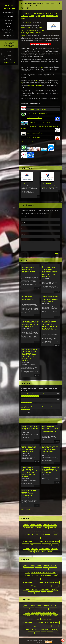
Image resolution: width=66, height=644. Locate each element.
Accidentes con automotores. (37, 109)
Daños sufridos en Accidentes (8, 17)
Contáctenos (8, 38)
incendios (34, 548)
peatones (31, 552)
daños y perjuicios (36, 545)
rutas (45, 528)
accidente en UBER (29, 535)
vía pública (27, 548)
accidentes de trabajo (26, 34)
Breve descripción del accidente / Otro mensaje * (33, 240)
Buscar (59, 3)
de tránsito (26, 27)
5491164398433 (51, 14)
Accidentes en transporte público (40, 122)
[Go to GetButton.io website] (63, 643)
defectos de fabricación (50, 524)
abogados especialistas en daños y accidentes (47, 541)
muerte (26, 524)
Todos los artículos (25, 509)
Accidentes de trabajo (34, 137)
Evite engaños (47, 183)
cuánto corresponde (27, 541)
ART (37, 535)
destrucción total (29, 528)
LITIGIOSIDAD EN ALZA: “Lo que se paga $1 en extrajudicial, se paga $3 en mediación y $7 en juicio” (50, 450)
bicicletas (54, 548)
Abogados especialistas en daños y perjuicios (43, 531)
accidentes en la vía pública (34, 32)
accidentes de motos (46, 535)
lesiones (37, 538)
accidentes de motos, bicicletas (33, 29)
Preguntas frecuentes (8, 35)
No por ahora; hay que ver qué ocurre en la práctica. (34, 400)
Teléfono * (23, 234)
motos (43, 552)
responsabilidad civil (36, 524)
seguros (50, 552)
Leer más (37, 288)
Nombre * (23, 217)
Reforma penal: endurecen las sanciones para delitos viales (30, 298)
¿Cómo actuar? (8, 21)
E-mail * (23, 223)
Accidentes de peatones (35, 118)
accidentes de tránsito (47, 538)
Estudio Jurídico (29, 22)
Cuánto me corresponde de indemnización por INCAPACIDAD (8, 31)
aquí (43, 13)
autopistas (39, 528)
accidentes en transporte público (29, 31)
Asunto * (23, 228)
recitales (55, 545)
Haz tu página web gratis (40, 642)
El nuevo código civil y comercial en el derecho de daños (30, 428)
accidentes (26, 545)
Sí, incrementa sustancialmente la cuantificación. (33, 394)
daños (27, 531)
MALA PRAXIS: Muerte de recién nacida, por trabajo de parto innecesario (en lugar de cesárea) (30, 269)
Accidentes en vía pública (35, 133)
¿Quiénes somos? (8, 24)
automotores (53, 528)
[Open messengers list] (63, 640)
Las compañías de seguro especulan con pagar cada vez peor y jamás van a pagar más (38, 407)
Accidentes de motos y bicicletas (37, 113)
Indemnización (47, 545)
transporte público (44, 548)
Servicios (8, 26)
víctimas (30, 538)
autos (38, 552)
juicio (55, 535)
